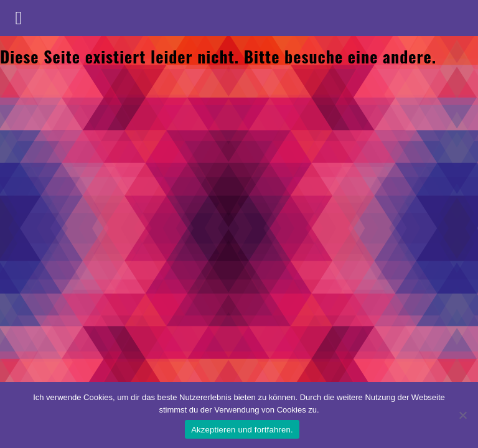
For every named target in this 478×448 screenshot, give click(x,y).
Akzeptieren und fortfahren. (242, 430)
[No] (462, 415)
